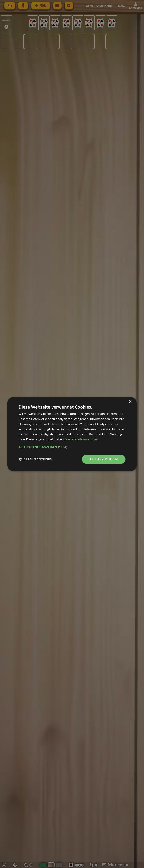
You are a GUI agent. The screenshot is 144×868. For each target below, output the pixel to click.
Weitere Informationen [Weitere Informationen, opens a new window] (82, 439)
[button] (72, 447)
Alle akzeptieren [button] (104, 459)
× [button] (130, 402)
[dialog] (72, 434)
